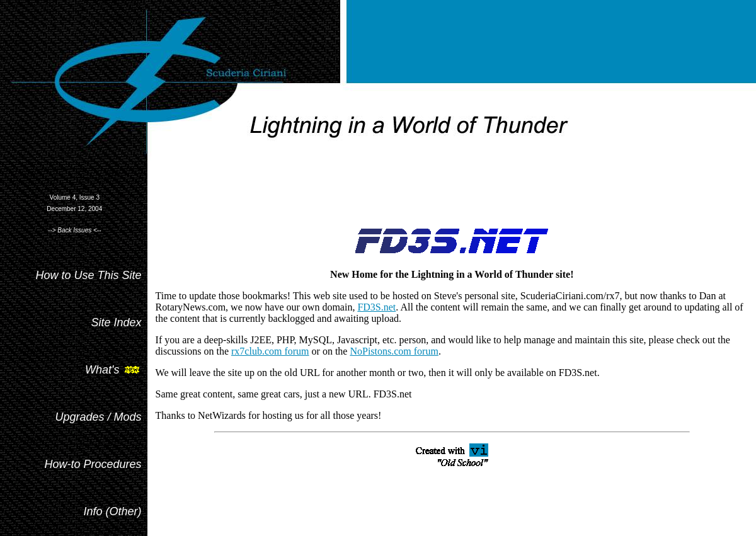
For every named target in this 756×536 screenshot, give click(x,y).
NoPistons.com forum (394, 351)
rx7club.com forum (270, 351)
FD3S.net (376, 307)
